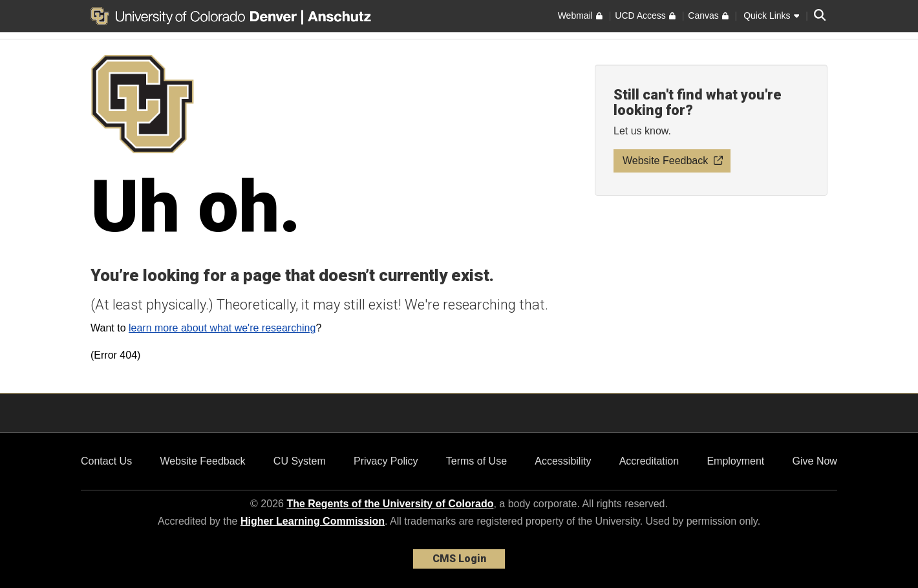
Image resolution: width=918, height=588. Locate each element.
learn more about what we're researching (222, 328)
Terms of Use (476, 461)
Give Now (815, 461)
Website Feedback (202, 461)
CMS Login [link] (459, 559)
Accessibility (563, 461)
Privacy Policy (386, 461)
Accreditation (649, 461)
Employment (735, 461)
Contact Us (106, 461)
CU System (300, 461)
